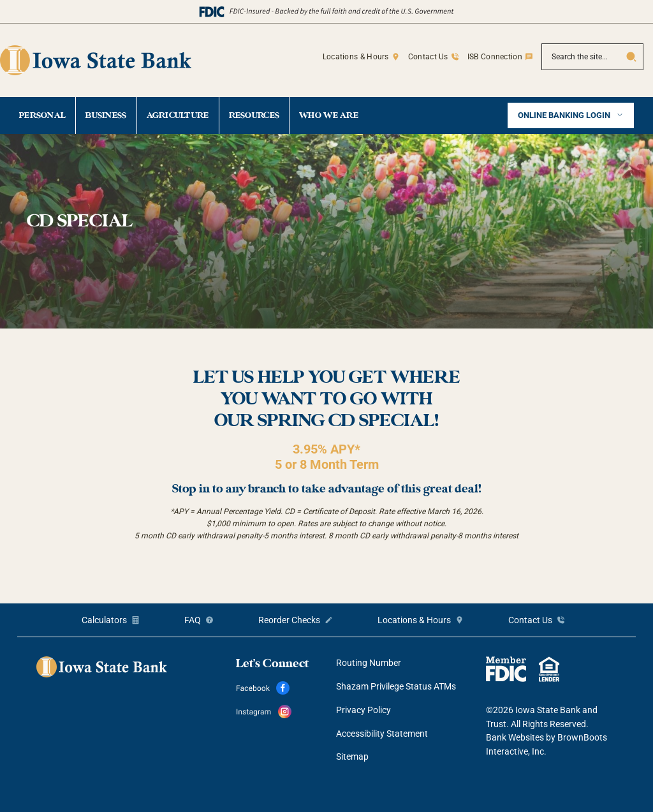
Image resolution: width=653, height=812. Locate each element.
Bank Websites (515, 737)
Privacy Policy (363, 710)
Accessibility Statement (382, 734)
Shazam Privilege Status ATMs (396, 686)
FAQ (193, 620)
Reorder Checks (289, 620)
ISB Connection (495, 57)
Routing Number (369, 663)
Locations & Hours (356, 57)
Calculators (104, 620)
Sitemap (352, 757)
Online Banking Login (565, 115)
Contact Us (428, 57)
